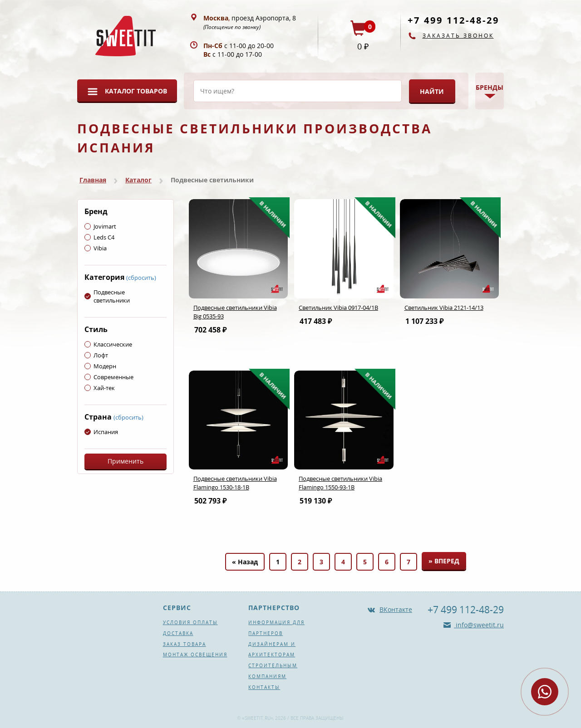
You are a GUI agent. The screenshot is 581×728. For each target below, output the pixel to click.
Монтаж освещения (195, 655)
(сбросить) (141, 278)
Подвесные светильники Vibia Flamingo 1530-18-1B (235, 483)
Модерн (100, 366)
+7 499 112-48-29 (453, 20)
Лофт (96, 355)
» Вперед (444, 561)
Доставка (178, 633)
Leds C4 (99, 237)
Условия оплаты (190, 622)
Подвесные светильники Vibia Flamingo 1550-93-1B (340, 483)
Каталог (138, 180)
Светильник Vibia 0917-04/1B (338, 308)
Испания (101, 432)
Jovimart (100, 226)
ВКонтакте (396, 609)
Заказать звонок (458, 36)
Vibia (96, 248)
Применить (126, 461)
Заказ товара (185, 644)
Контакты (264, 687)
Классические (108, 344)
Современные (109, 377)
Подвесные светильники (107, 296)
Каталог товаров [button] (136, 91)
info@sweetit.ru (479, 625)
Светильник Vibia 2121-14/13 (444, 308)
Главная (93, 180)
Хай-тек (100, 388)
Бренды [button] (490, 87)
